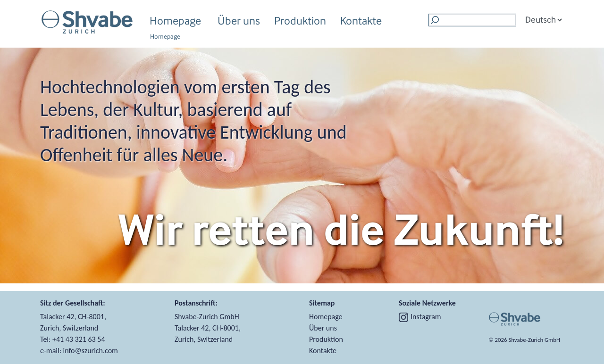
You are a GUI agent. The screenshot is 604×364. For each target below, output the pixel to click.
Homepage (175, 21)
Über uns (239, 22)
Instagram (420, 317)
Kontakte (361, 21)
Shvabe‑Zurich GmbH (534, 340)
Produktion (300, 22)
